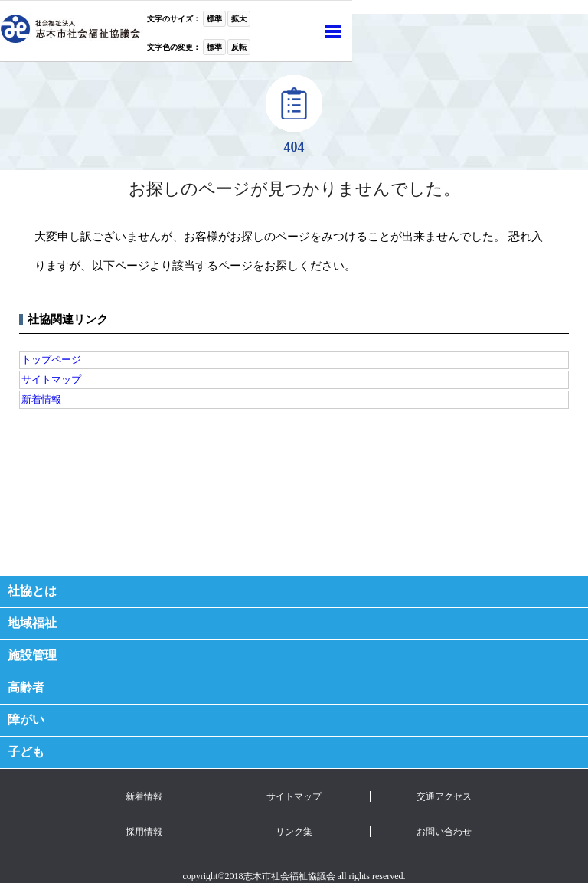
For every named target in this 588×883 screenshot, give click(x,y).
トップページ (51, 360)
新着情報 (41, 399)
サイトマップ (51, 379)
